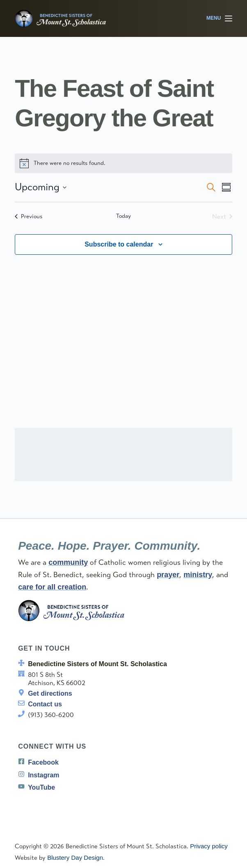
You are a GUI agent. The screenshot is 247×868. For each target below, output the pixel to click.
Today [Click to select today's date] (123, 216)
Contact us (45, 704)
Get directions (50, 693)
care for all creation (52, 587)
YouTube (41, 787)
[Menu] (219, 18)
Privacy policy (209, 846)
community (68, 562)
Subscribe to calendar (119, 244)
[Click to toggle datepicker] (41, 187)
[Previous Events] (29, 217)
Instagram (43, 775)
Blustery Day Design (75, 858)
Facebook (43, 762)
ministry (198, 575)
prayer (168, 575)
